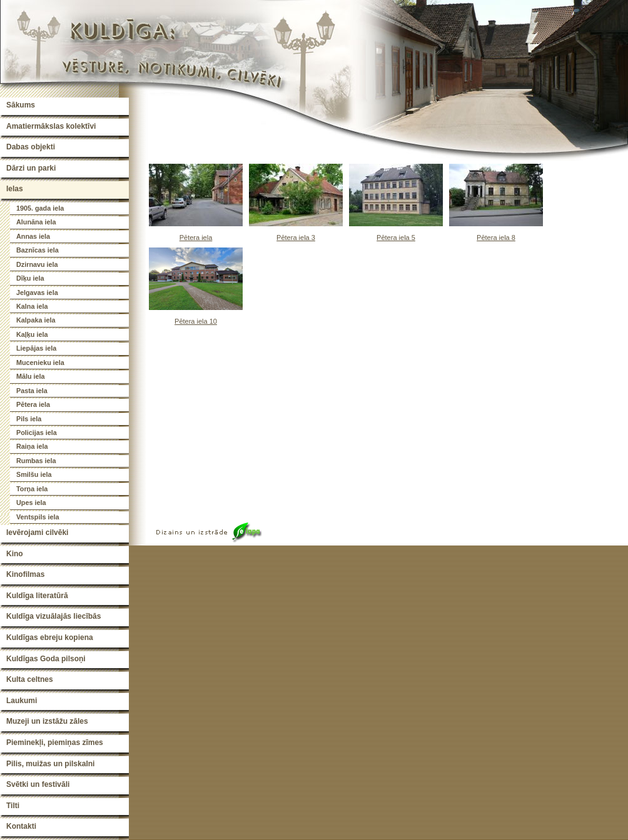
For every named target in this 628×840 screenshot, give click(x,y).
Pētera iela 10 (196, 321)
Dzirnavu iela (37, 264)
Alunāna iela (36, 222)
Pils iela (29, 419)
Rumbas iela (36, 461)
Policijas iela (37, 432)
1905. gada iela (40, 208)
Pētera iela (33, 404)
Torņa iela (32, 489)
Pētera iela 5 (396, 237)
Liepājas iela (36, 348)
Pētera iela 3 (296, 237)
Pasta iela (32, 391)
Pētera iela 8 (496, 237)
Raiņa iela (32, 446)
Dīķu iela (30, 278)
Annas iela (33, 236)
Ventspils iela (38, 517)
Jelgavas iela (37, 292)
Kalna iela (32, 306)
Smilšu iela (34, 474)
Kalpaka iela (36, 320)
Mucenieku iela (40, 362)
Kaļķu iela (32, 334)
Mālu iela (31, 376)
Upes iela (31, 502)
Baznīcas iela (38, 250)
